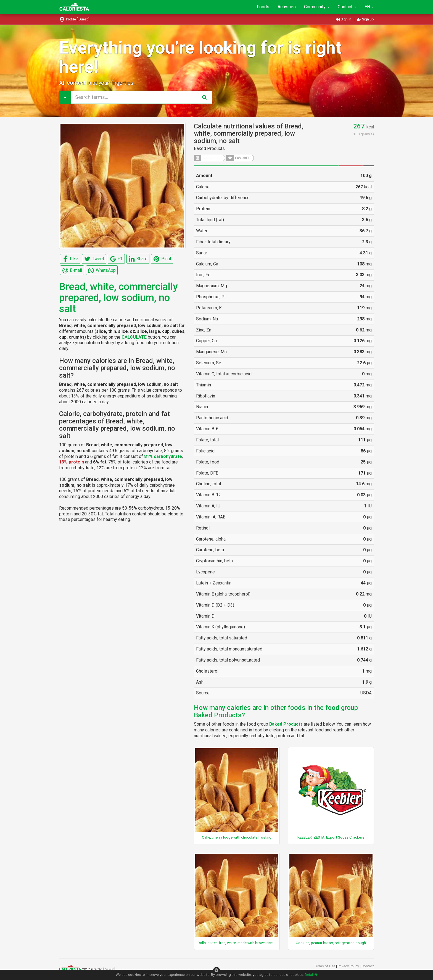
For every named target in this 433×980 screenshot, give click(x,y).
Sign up (365, 19)
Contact (347, 7)
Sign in (344, 19)
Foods (263, 7)
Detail (311, 975)
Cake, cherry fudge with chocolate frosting (237, 837)
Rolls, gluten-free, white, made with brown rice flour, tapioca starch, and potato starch (268, 943)
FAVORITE (239, 158)
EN (369, 7)
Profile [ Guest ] (74, 19)
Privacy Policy (349, 966)
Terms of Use (325, 966)
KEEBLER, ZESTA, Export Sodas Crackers (331, 837)
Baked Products (209, 148)
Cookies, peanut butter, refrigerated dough (331, 943)
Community (317, 7)
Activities (287, 7)
